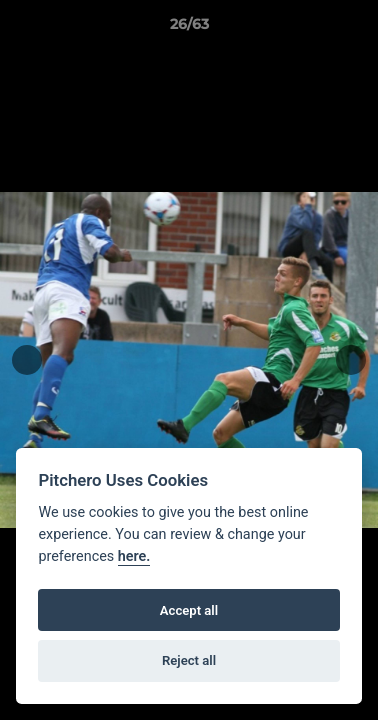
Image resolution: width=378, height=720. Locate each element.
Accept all (189, 610)
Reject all (189, 660)
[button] (354, 29)
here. (134, 556)
